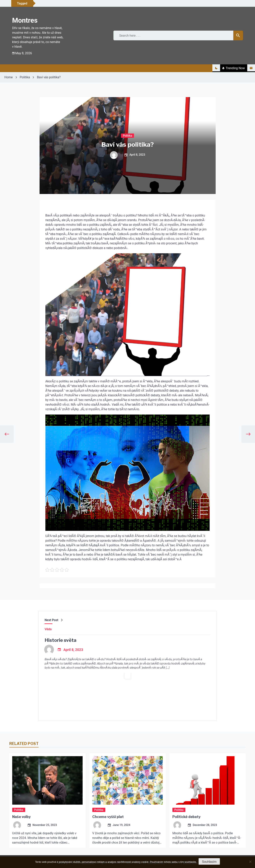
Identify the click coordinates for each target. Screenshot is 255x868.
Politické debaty (186, 817)
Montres (25, 20)
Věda (48, 629)
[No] (250, 862)
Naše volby (21, 817)
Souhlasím (209, 862)
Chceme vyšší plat (108, 817)
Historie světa (61, 640)
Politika (127, 135)
